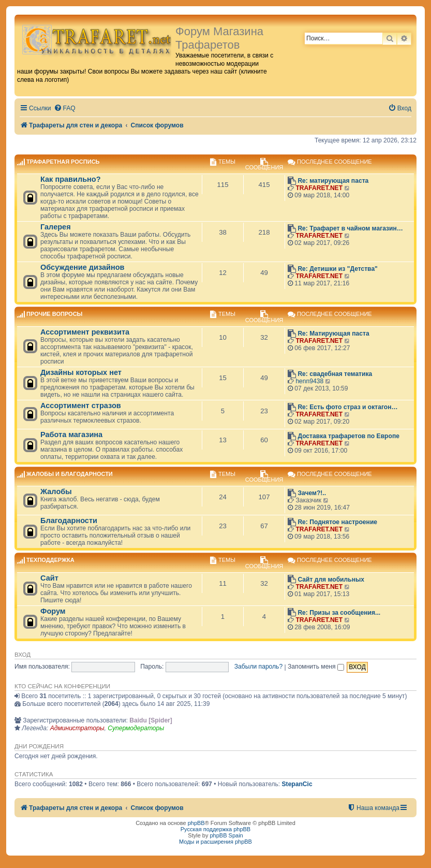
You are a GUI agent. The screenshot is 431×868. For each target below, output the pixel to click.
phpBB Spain (226, 835)
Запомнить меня (316, 667)
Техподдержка (50, 560)
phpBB (196, 823)
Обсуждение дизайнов (82, 267)
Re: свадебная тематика (335, 374)
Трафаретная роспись (63, 162)
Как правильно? (71, 179)
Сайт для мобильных (331, 580)
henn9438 (309, 381)
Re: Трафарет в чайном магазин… (350, 228)
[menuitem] (65, 108)
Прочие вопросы (54, 314)
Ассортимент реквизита (85, 332)
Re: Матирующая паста (333, 334)
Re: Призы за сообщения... (339, 613)
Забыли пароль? (258, 667)
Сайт (49, 578)
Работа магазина (71, 435)
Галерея (56, 227)
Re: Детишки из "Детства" (337, 269)
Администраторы (77, 728)
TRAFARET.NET (319, 188)
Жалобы (56, 491)
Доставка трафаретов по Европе (348, 436)
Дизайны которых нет (81, 372)
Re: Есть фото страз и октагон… (347, 407)
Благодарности (69, 520)
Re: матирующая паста (333, 181)
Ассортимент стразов (81, 406)
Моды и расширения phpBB (215, 842)
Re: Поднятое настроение (337, 522)
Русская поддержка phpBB (215, 829)
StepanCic (297, 784)
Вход (23, 655)
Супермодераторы (136, 728)
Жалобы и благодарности (70, 474)
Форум (53, 611)
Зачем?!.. (312, 493)
